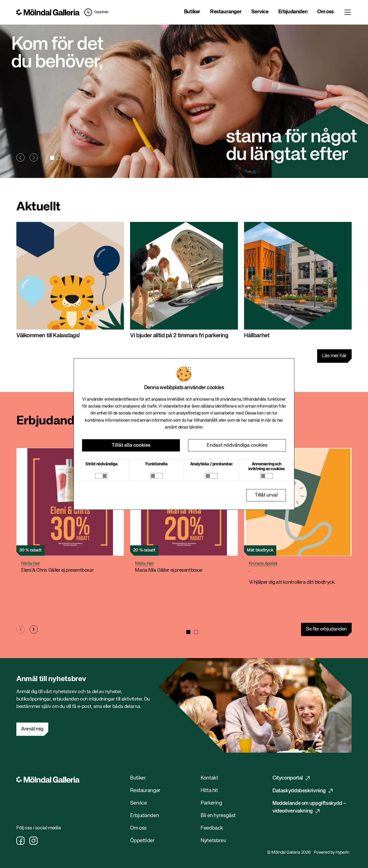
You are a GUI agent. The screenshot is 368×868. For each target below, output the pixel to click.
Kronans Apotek (263, 564)
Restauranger (226, 12)
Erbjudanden (293, 12)
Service (260, 12)
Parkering (211, 803)
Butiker (192, 12)
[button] (20, 157)
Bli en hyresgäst (218, 816)
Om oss (325, 12)
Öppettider (101, 12)
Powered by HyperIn (331, 853)
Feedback (212, 828)
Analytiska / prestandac (211, 464)
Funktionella (156, 464)
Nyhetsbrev (213, 841)
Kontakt (209, 778)
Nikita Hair (31, 564)
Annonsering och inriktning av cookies (267, 467)
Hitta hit (209, 791)
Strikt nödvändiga (101, 464)
